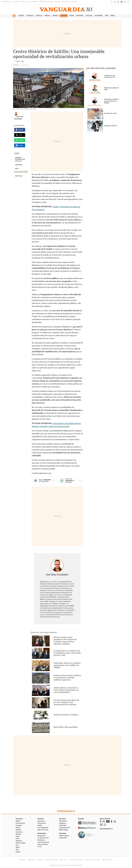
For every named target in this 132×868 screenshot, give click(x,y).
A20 (17, 169)
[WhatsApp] (70, 481)
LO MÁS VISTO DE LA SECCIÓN (101, 68)
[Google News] (44, 481)
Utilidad (89, 16)
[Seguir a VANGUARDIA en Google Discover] (19, 61)
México (47, 16)
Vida (107, 16)
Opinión (64, 16)
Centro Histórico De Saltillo (20, 159)
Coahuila (30, 16)
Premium (114, 16)
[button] (14, 16)
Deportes (80, 16)
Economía (99, 16)
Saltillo (39, 16)
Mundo (55, 16)
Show (71, 16)
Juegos (21, 16)
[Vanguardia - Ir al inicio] (66, 9)
